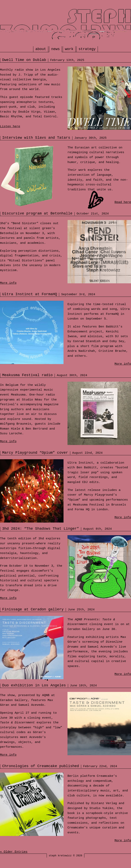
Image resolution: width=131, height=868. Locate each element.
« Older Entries (14, 852)
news (55, 49)
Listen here (10, 126)
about (41, 49)
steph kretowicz (60, 856)
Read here (123, 202)
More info (8, 283)
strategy (87, 49)
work (69, 49)
